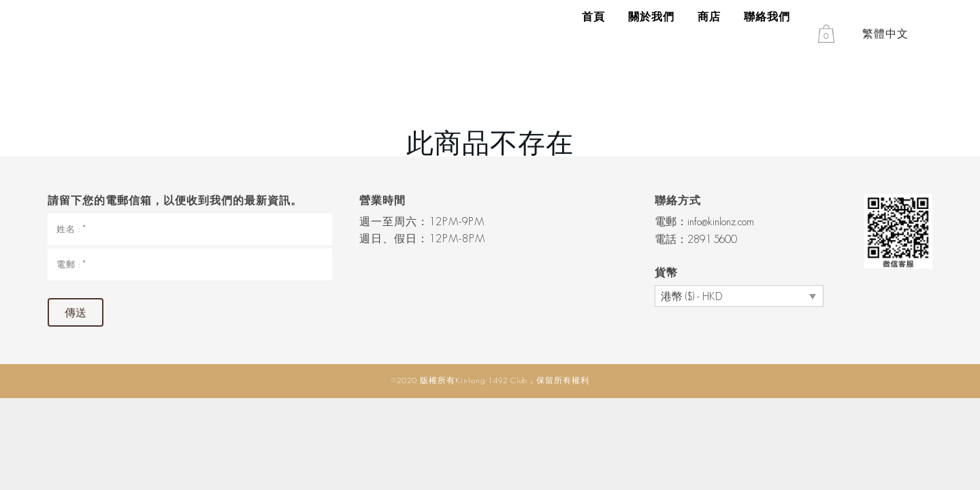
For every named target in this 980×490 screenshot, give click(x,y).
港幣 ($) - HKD (692, 296)
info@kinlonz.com (721, 222)
